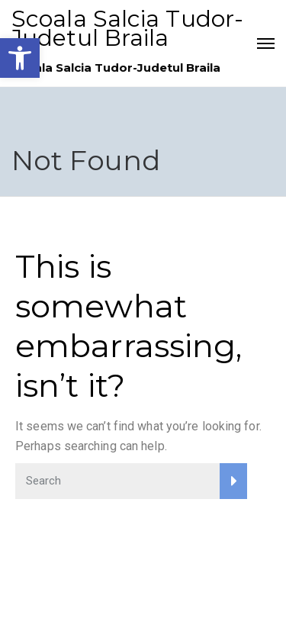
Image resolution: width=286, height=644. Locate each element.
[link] (20, 58)
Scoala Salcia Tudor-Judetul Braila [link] (127, 28)
